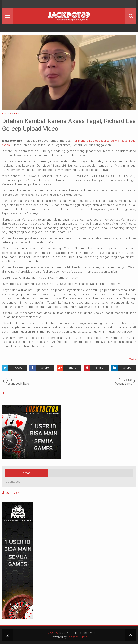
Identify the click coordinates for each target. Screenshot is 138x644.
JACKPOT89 (50, 633)
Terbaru (26, 473)
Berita (132, 359)
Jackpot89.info (77, 637)
